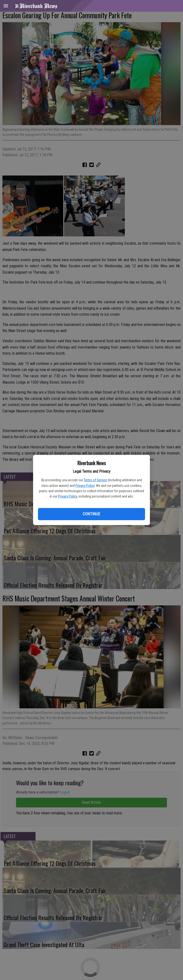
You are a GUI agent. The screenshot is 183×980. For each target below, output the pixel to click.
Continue (91, 514)
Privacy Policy (85, 486)
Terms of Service (95, 480)
